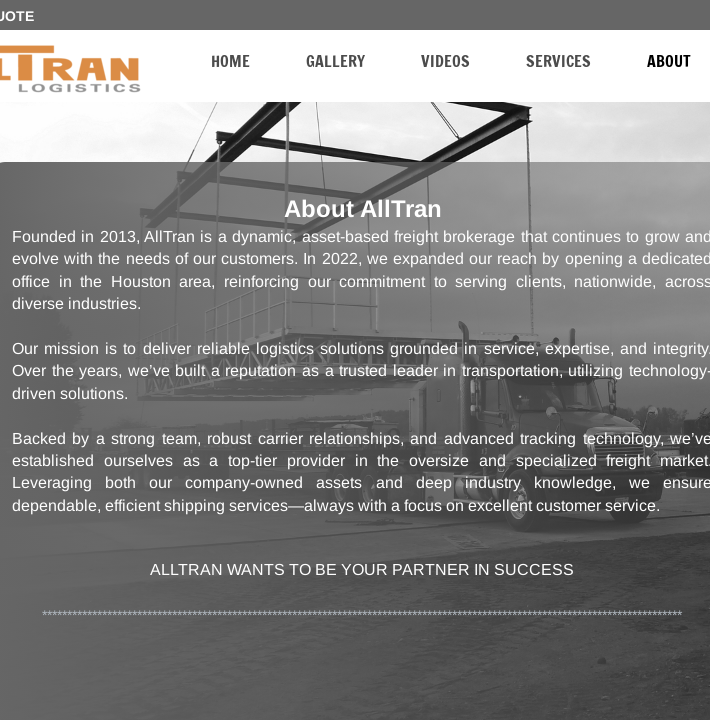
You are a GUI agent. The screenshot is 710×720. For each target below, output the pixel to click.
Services (558, 61)
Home (230, 61)
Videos (445, 61)
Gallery (335, 61)
